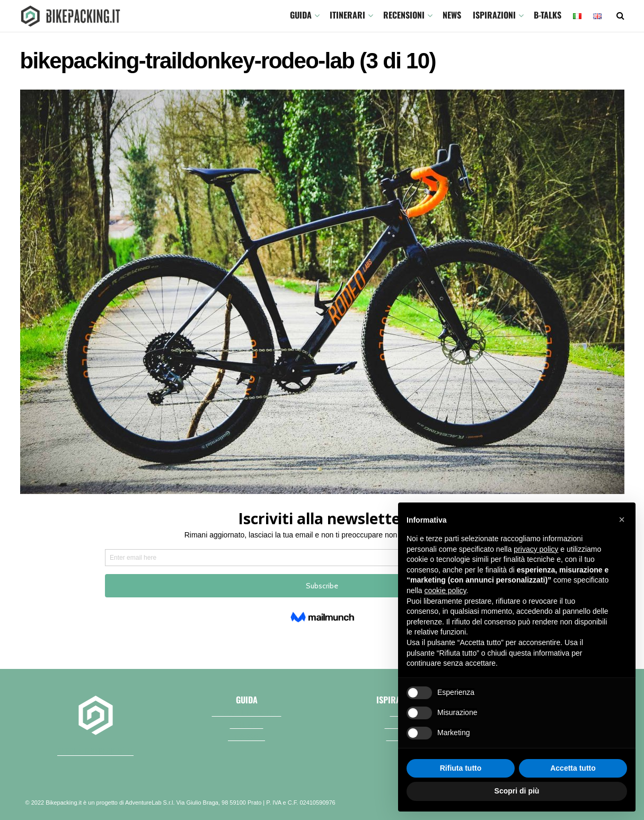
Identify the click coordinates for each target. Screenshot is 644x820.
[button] (622, 519)
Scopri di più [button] (517, 791)
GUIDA (301, 15)
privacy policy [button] (536, 549)
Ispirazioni (494, 15)
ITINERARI (347, 15)
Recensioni (404, 15)
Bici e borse (247, 725)
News (452, 15)
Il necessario (246, 737)
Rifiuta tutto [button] (461, 768)
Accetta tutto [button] (573, 768)
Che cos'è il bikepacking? (247, 712)
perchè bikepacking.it (95, 751)
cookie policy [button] (445, 590)
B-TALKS (548, 15)
